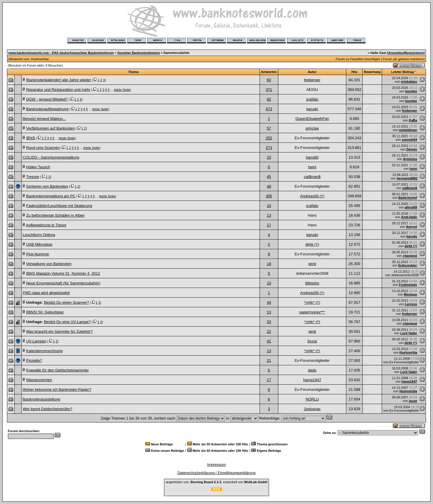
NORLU (312, 399)
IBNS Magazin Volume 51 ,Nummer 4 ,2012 (63, 273)
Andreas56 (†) (312, 196)
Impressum (216, 465)
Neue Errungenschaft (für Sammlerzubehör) (63, 283)
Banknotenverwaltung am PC (51, 196)
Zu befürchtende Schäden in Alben (55, 215)
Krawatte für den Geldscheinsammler (57, 370)
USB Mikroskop (39, 244)
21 (269, 360)
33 (269, 322)
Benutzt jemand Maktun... (44, 119)
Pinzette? (34, 360)
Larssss (411, 304)
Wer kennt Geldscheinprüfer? (48, 409)
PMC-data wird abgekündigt (46, 293)
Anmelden (396, 53)
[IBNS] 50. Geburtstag (45, 312)
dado (312, 370)
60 (269, 80)
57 (269, 128)
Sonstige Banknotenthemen (138, 53)
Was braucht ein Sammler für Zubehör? (59, 331)
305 (269, 196)
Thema (133, 72)
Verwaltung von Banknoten (49, 264)
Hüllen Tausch (38, 167)
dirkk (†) (312, 244)
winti (312, 264)
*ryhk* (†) (312, 302)
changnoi (410, 256)
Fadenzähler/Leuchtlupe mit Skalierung (59, 206)
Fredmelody (408, 285)
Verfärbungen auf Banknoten (50, 128)
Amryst (412, 227)
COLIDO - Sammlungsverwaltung (51, 157)
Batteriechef (408, 198)
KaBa (413, 120)
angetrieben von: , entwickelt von (216, 482)
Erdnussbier (408, 265)
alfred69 (411, 207)
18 (269, 264)
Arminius (410, 159)
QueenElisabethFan (312, 119)
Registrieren (414, 53)
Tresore (33, 177)
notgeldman (408, 130)
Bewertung (372, 72)
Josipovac (312, 409)
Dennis (412, 149)
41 (269, 341)
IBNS (30, 138)
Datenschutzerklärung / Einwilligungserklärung (217, 473)
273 (269, 148)
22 (269, 331)
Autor (312, 72)
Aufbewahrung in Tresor (46, 225)
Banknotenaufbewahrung (47, 109)
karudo (312, 109)
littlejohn (312, 283)
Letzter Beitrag (402, 72)
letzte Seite (122, 90)
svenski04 (409, 140)
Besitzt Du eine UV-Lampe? (67, 322)
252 (269, 138)
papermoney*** (312, 312)
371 (269, 90)
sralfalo (312, 99)
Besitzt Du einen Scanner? (67, 302)
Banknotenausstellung (42, 399)
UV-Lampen (36, 341)
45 (269, 177)
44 (269, 302)
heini (312, 167)
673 (269, 109)
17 (269, 225)
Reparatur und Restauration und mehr (58, 90)
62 (269, 99)
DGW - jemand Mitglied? (47, 99)
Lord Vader (409, 333)
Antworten (269, 72)
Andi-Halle (409, 217)
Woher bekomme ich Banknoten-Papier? (57, 390)
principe (312, 128)
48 (269, 186)
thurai (312, 341)
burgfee (411, 91)
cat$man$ (312, 177)
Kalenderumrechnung (44, 351)
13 (269, 215)
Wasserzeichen (39, 380)
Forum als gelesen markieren (404, 59)
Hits (354, 72)
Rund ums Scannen (43, 148)
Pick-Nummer (38, 254)
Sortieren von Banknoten (47, 186)
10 (269, 157)
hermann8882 (407, 178)
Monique (410, 294)
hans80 (312, 157)
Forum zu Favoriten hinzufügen (358, 59)
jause (413, 401)
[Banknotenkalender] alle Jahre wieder (58, 80)
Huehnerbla (39, 59)
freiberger (312, 80)
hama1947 (312, 380)
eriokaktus (409, 82)
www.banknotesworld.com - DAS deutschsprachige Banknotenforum (61, 53)
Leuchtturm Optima (39, 235)
